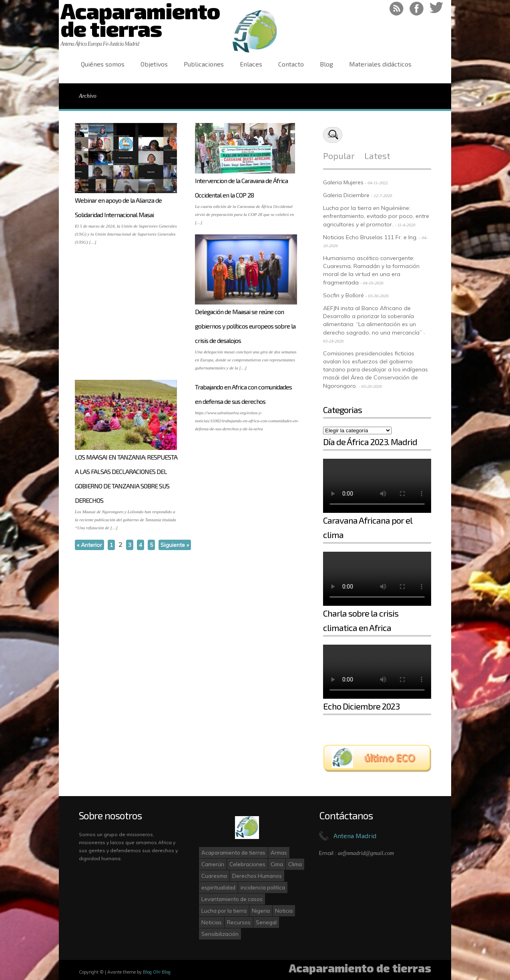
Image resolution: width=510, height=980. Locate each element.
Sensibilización (220, 934)
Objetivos (154, 64)
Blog (326, 64)
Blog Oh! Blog (157, 972)
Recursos (239, 922)
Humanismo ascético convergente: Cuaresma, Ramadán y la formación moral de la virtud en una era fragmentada (371, 270)
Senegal (266, 922)
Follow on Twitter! (437, 9)
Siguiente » (175, 545)
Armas (279, 853)
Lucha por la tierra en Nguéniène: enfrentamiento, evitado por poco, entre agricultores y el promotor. (376, 216)
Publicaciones (204, 64)
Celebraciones (247, 864)
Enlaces (251, 64)
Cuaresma (214, 876)
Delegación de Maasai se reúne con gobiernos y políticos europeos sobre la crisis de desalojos (245, 326)
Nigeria (261, 911)
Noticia (284, 911)
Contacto (291, 64)
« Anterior (89, 545)
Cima (277, 864)
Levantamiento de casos (232, 899)
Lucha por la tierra (224, 911)
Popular (339, 155)
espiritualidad (218, 887)
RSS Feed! (397, 9)
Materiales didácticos (380, 64)
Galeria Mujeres (343, 182)
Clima (295, 864)
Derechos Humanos (257, 876)
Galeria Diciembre (346, 195)
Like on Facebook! (417, 9)
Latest (377, 155)
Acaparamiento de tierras (233, 853)
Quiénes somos (103, 64)
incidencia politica (263, 887)
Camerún (213, 864)
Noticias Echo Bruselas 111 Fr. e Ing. (370, 237)
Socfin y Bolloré (343, 295)
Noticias (212, 922)
